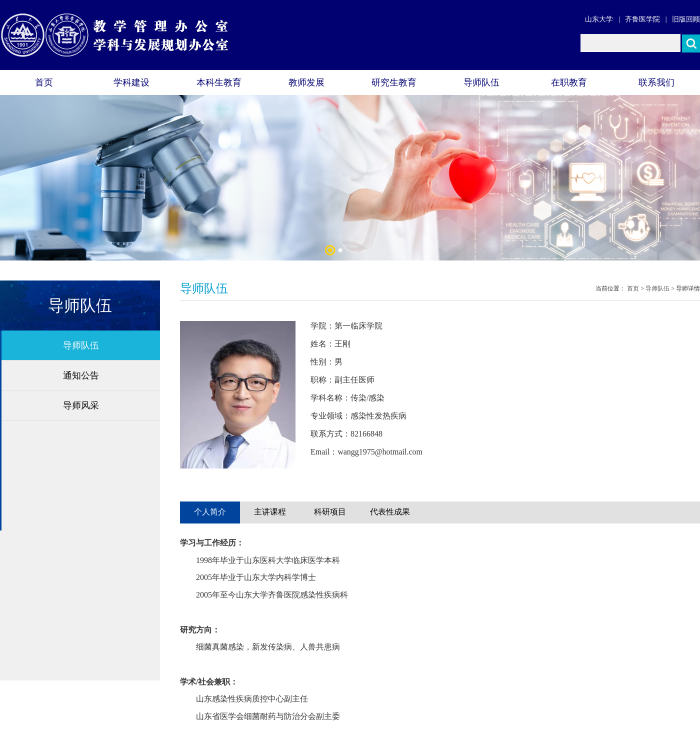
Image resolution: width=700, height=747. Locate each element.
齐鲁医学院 (642, 19)
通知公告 (81, 375)
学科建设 (131, 82)
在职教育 (569, 82)
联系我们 (656, 82)
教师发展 (306, 82)
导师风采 (81, 405)
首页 (44, 82)
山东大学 (599, 19)
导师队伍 (481, 82)
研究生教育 (394, 82)
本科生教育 (219, 82)
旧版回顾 (686, 19)
